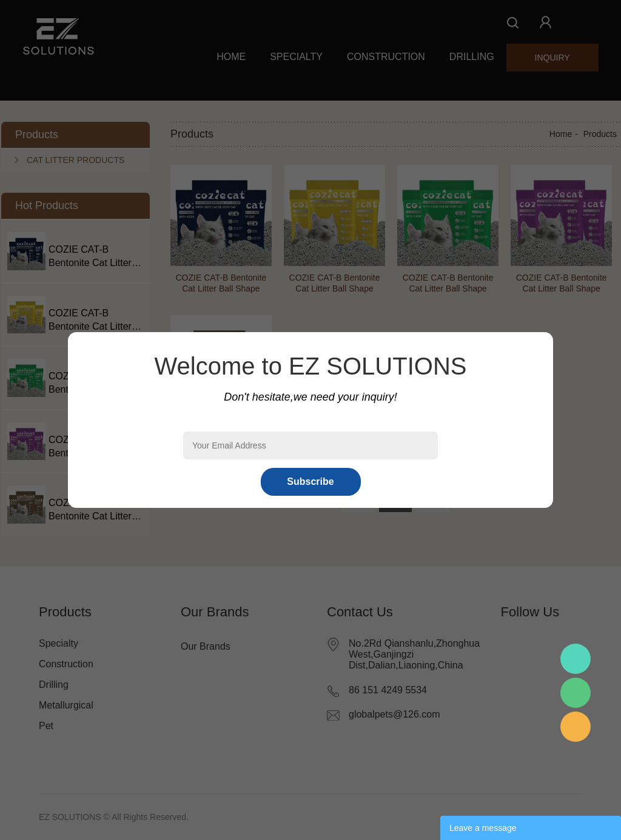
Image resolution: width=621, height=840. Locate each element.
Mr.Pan (576, 659)
